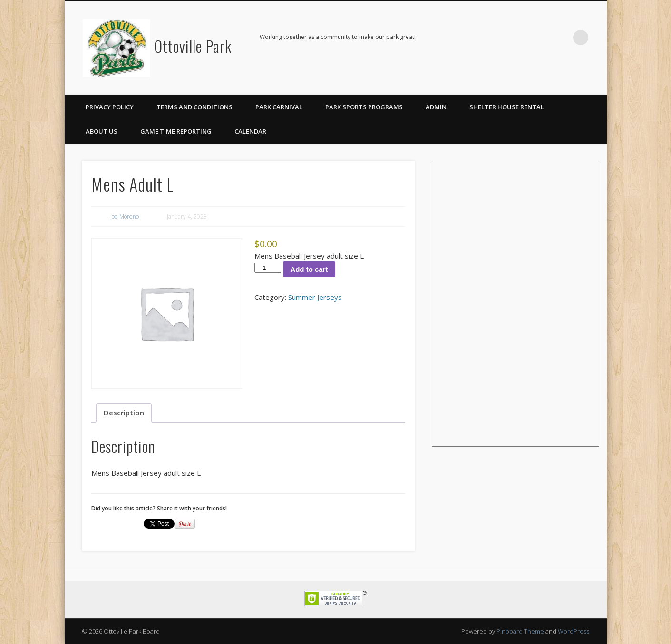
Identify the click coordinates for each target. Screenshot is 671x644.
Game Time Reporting (176, 131)
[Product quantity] (268, 268)
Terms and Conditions (194, 107)
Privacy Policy (110, 107)
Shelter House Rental (507, 107)
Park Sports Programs (364, 107)
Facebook (561, 38)
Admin (436, 107)
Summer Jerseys (315, 297)
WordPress (574, 631)
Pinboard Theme (520, 631)
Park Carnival (279, 107)
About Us (102, 131)
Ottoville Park (193, 46)
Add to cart (309, 269)
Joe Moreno (125, 216)
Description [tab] (124, 413)
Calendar (250, 131)
